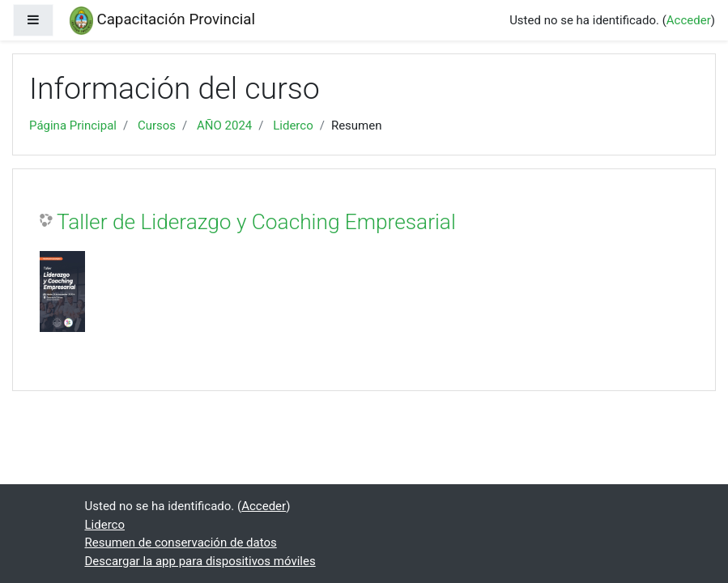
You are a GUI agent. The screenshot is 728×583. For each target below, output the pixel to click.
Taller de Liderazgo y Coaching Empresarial (256, 222)
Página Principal (73, 126)
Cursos (157, 126)
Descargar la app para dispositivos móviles (200, 561)
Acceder (689, 20)
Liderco (293, 126)
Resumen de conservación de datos (181, 543)
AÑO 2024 (224, 126)
